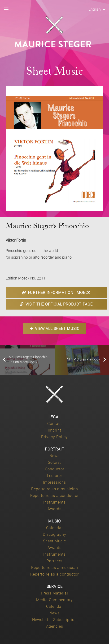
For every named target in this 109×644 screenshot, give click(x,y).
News (54, 456)
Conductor (55, 469)
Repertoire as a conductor (54, 496)
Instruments (54, 502)
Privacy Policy (54, 437)
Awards (54, 509)
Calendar (54, 528)
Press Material (54, 593)
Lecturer (55, 476)
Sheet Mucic (54, 541)
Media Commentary (54, 600)
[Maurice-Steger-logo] (55, 25)
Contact (55, 424)
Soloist (54, 462)
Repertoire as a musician (55, 489)
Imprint (54, 430)
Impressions (54, 482)
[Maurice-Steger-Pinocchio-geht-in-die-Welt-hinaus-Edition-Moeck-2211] (54, 148)
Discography (54, 534)
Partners (54, 561)
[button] (6, 9)
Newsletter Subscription (54, 620)
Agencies (55, 626)
